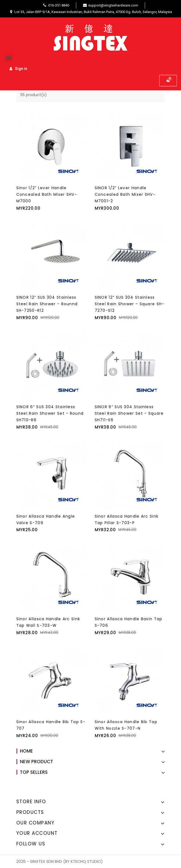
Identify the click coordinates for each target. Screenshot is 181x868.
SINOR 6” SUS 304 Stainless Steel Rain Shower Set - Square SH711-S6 (129, 413)
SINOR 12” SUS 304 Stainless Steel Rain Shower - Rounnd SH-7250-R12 (47, 304)
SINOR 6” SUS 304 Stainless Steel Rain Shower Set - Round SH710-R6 (50, 413)
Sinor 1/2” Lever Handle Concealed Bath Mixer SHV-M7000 (47, 194)
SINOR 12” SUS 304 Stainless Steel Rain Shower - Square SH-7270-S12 (130, 304)
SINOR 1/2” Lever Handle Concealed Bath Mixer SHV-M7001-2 (125, 194)
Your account (37, 833)
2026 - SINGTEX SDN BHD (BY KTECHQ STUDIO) (60, 861)
